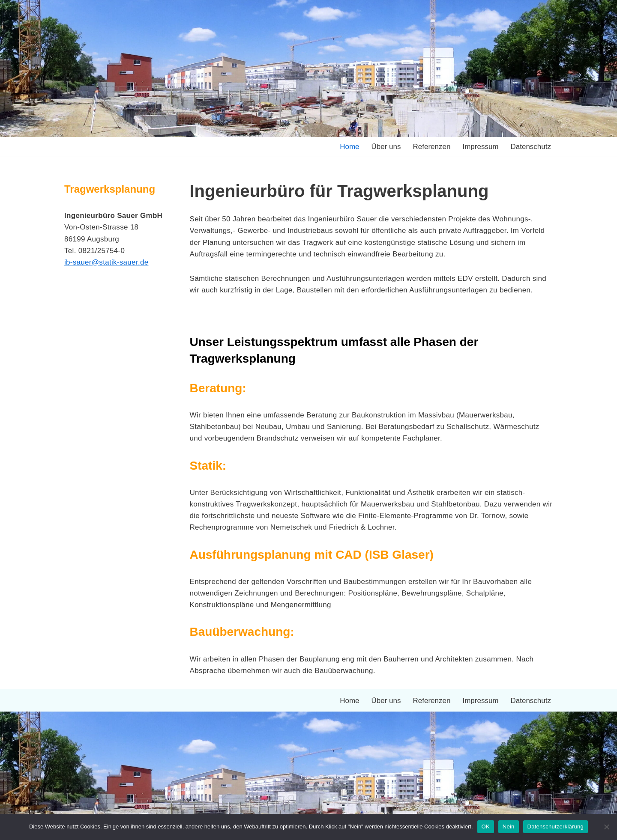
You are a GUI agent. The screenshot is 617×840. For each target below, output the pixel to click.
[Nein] (606, 827)
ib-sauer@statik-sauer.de (106, 262)
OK (486, 827)
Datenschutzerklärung (556, 827)
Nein (509, 827)
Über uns (386, 147)
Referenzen (432, 147)
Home (349, 147)
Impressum (480, 147)
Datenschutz (531, 147)
